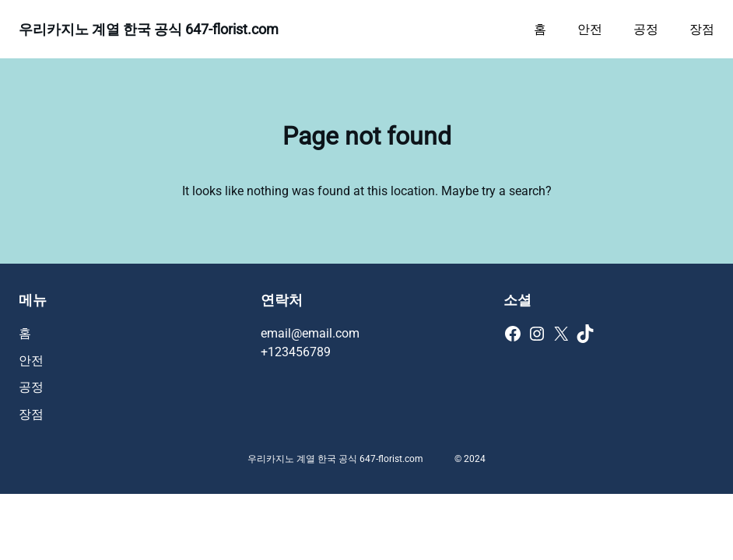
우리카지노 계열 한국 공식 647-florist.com (149, 29)
